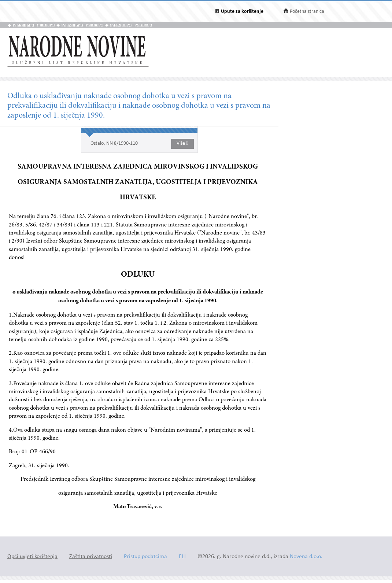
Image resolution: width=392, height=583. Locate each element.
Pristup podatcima (145, 557)
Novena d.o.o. (306, 557)
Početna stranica (307, 12)
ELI (182, 557)
